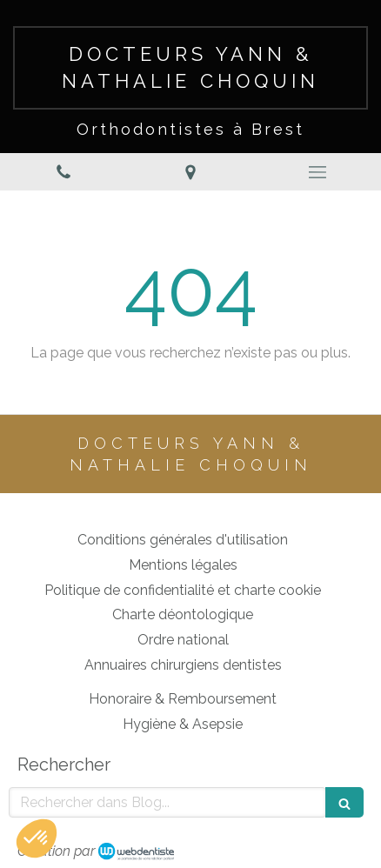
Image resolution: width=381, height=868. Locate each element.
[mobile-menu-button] (317, 172)
